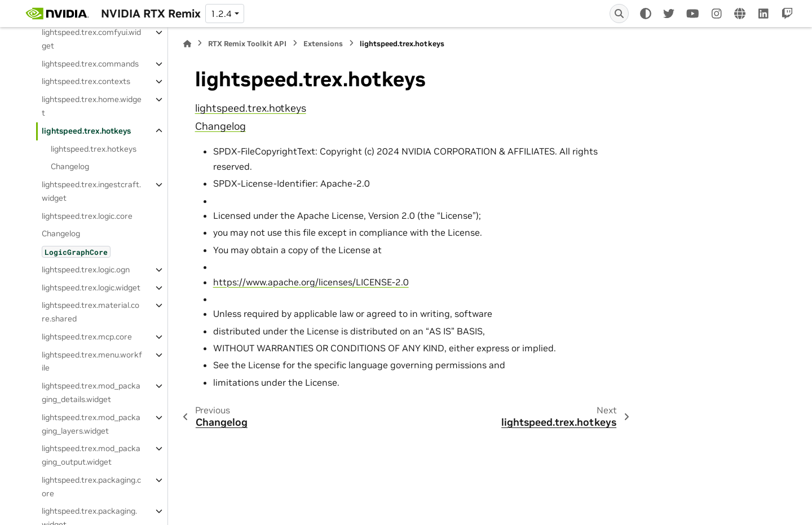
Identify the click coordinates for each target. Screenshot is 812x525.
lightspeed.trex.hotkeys (86, 131)
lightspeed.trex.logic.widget (91, 288)
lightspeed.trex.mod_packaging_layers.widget (91, 424)
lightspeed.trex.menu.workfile (92, 361)
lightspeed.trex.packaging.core (91, 487)
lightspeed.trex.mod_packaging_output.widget (91, 455)
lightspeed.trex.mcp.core (87, 337)
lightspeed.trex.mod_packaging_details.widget (91, 392)
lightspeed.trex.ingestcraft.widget (91, 191)
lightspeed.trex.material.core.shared (91, 312)
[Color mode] (646, 14)
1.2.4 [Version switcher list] (221, 14)
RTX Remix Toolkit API (247, 44)
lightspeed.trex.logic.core (87, 216)
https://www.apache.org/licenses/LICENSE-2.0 (311, 282)
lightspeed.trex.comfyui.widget (91, 39)
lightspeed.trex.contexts (86, 81)
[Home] (187, 44)
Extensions (323, 44)
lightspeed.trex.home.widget (92, 106)
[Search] (619, 14)
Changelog (70, 166)
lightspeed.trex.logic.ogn (86, 270)
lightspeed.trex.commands (90, 64)
